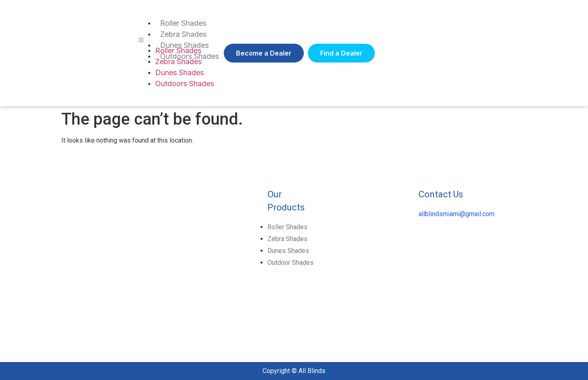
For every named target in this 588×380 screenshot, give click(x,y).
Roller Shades (183, 23)
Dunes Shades (179, 73)
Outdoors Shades (185, 84)
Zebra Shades (183, 34)
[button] (264, 53)
